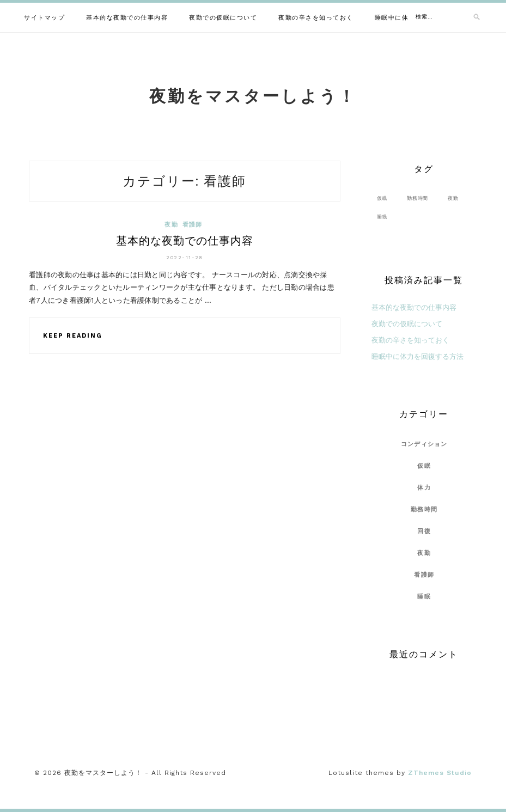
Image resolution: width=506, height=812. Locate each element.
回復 (424, 531)
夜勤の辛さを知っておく (316, 18)
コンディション (424, 444)
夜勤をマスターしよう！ (253, 96)
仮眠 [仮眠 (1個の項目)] (382, 198)
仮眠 (424, 466)
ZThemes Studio (440, 773)
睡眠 (424, 597)
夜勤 (171, 225)
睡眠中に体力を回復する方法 (417, 356)
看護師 (193, 225)
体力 (424, 488)
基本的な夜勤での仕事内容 (127, 18)
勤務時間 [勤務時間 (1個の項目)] (417, 198)
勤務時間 (424, 509)
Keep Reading (73, 336)
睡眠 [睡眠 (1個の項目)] (382, 216)
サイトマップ (44, 18)
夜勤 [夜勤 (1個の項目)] (453, 198)
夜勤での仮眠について (223, 18)
